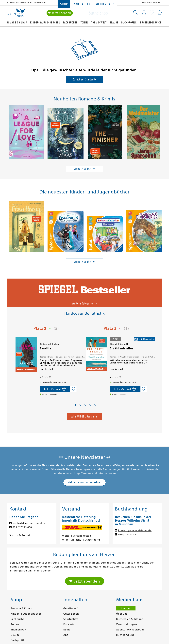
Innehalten (82, 4)
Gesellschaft (71, 608)
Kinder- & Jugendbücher (45, 23)
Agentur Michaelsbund (130, 630)
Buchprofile (129, 23)
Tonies (84, 23)
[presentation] (9, 133)
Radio (67, 630)
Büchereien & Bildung (130, 619)
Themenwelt (99, 23)
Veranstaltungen (127, 624)
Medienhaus (105, 4)
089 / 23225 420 (128, 534)
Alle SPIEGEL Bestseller (85, 416)
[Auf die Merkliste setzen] (73, 389)
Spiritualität (71, 619)
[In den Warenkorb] (125, 389)
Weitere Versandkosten (77, 536)
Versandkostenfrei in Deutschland (28, 2)
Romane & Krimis (17, 23)
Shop (64, 4)
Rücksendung (92, 540)
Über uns (122, 614)
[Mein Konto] (144, 12)
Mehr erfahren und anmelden (84, 482)
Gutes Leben (71, 614)
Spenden (126, 608)
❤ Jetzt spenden (60, 13)
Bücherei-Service (151, 23)
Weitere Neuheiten (85, 169)
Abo (66, 635)
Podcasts (69, 624)
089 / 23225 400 (22, 527)
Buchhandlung (125, 635)
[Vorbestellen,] (55, 389)
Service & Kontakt (152, 2)
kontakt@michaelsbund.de (29, 523)
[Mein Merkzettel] (152, 13)
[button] (75, 405)
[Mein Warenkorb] (160, 12)
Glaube (114, 23)
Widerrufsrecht (72, 540)
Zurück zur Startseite (85, 79)
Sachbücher (70, 23)
